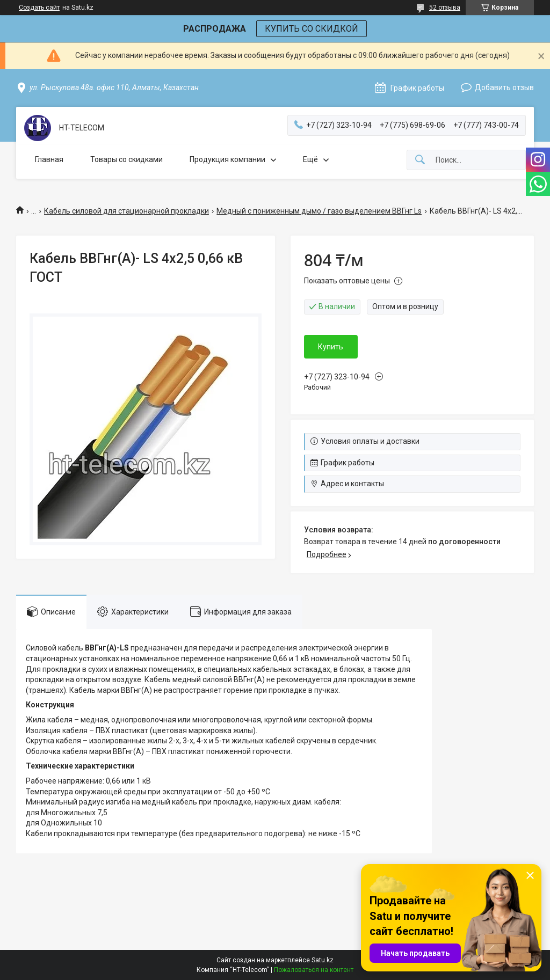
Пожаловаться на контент (314, 970)
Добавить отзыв (504, 87)
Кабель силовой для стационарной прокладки (126, 211)
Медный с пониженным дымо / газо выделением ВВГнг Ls (319, 211)
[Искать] (420, 160)
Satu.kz (323, 960)
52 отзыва (445, 8)
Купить (331, 347)
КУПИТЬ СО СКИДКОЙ (312, 29)
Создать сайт (39, 8)
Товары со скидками (126, 159)
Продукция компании (227, 159)
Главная (49, 159)
